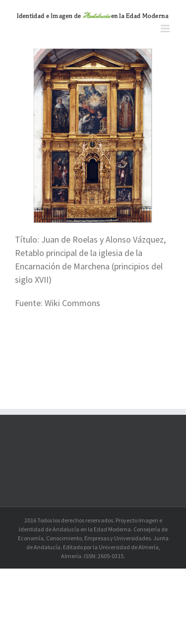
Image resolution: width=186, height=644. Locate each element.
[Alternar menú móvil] (166, 29)
